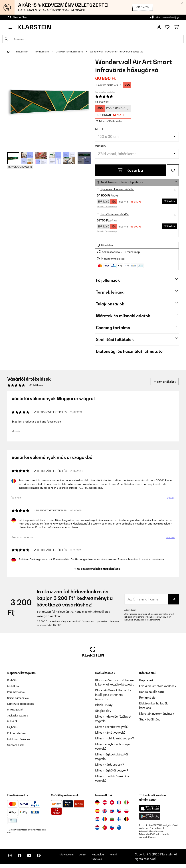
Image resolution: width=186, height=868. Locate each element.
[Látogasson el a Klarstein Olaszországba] (126, 803)
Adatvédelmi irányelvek (151, 832)
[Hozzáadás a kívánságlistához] (173, 170)
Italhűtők (13, 721)
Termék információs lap (105, 92)
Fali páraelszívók (19, 733)
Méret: (99, 129)
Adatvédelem (131, 610)
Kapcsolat (146, 680)
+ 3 (84, 158)
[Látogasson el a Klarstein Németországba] (97, 803)
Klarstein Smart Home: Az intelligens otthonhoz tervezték (113, 695)
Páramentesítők (18, 692)
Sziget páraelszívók (21, 698)
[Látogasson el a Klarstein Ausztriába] (105, 803)
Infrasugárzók (45, 52)
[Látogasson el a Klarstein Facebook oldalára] (23, 859)
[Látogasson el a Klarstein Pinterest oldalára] (46, 859)
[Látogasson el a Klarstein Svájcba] (112, 803)
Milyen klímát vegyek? (110, 733)
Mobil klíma (15, 686)
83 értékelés (102, 102)
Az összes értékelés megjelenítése (97, 569)
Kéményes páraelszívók (23, 704)
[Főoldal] (12, 52)
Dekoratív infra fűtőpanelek (76, 52)
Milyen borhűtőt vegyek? (112, 727)
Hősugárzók (24, 52)
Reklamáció (147, 698)
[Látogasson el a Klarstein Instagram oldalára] (11, 859)
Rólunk (130, 856)
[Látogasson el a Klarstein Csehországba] (119, 811)
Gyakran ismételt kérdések (158, 686)
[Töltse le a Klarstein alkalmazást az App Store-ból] (150, 809)
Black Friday (104, 705)
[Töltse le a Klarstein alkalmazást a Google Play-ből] (150, 817)
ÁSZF (95, 856)
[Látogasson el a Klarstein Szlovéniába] (112, 828)
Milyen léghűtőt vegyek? (112, 771)
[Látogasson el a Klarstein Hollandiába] (97, 828)
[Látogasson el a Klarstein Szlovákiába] (112, 811)
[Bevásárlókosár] (176, 27)
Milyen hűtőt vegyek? (110, 765)
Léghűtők (14, 727)
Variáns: (101, 146)
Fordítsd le (169, 498)
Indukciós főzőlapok (21, 739)
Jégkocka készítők (20, 715)
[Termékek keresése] (93, 39)
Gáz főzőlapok (17, 745)
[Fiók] (159, 27)
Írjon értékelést (162, 381)
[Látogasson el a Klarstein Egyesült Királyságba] (105, 811)
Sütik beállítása (150, 720)
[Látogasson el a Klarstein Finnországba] (119, 820)
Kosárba (131, 170)
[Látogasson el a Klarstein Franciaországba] (119, 803)
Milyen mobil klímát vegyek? (115, 739)
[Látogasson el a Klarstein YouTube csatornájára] (34, 859)
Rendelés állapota (151, 692)
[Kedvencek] (167, 27)
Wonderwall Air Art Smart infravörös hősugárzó (124, 52)
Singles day (103, 711)
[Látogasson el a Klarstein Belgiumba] (126, 820)
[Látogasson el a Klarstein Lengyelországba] (126, 811)
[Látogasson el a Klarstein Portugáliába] (105, 828)
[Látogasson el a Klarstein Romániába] (105, 820)
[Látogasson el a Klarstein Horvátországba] (97, 820)
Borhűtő (13, 680)
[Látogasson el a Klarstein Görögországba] (119, 828)
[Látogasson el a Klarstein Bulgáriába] (112, 820)
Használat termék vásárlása (118, 214)
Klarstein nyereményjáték (157, 714)
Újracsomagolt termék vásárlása (120, 189)
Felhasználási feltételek (151, 834)
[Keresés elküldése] (6, 39)
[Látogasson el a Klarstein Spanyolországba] (97, 811)
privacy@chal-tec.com (145, 620)
